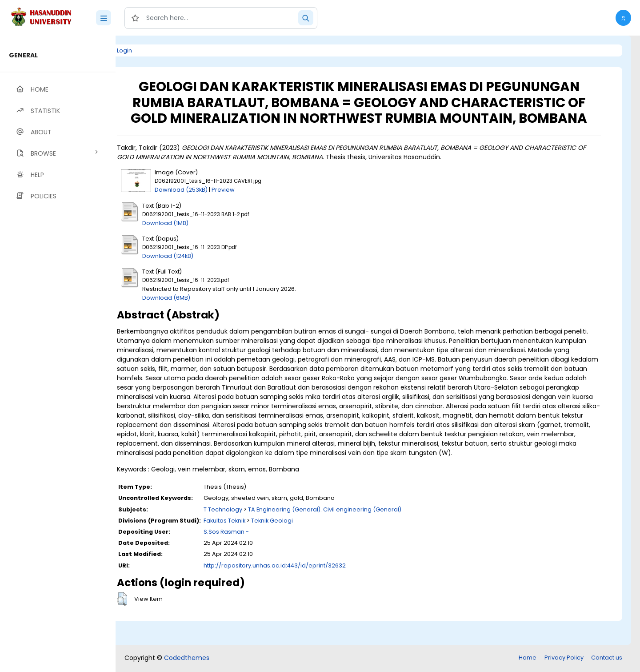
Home (528, 658)
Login (153, 50)
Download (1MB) (194, 239)
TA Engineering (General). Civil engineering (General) (354, 534)
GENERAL (23, 55)
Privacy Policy (564, 658)
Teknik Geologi (301, 545)
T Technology (252, 534)
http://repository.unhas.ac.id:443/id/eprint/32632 (304, 590)
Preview (252, 206)
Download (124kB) (197, 272)
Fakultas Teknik (253, 545)
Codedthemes (187, 659)
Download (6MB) (195, 313)
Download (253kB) (210, 206)
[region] (58, 354)
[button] (623, 18)
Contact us (607, 658)
